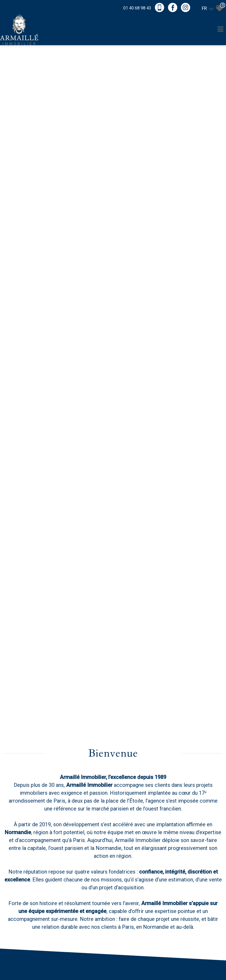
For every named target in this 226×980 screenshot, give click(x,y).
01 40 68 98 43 (137, 8)
